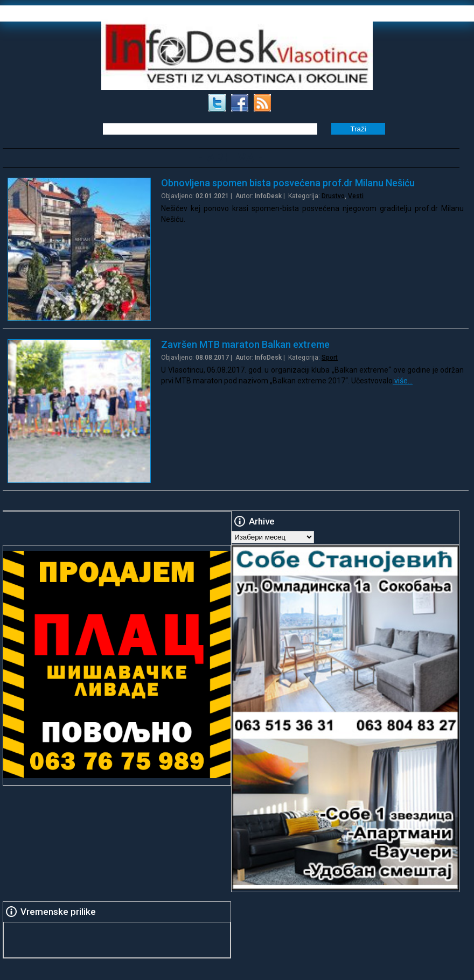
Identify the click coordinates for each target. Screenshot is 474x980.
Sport (330, 358)
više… (403, 381)
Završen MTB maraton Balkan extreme (245, 344)
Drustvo (333, 196)
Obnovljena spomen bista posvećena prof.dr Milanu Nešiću (288, 183)
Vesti (356, 196)
